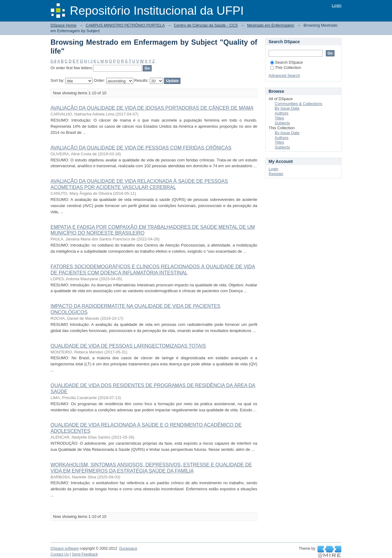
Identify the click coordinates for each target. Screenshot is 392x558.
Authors (282, 113)
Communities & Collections (298, 104)
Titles (279, 118)
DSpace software (65, 549)
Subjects (282, 123)
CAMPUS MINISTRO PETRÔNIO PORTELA (125, 25)
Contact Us (60, 554)
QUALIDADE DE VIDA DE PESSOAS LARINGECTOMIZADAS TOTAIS (128, 346)
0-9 (53, 61)
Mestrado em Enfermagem (271, 25)
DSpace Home (64, 25)
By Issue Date (287, 108)
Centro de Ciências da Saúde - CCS (206, 25)
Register (276, 174)
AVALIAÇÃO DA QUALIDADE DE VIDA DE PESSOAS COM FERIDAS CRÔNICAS (141, 148)
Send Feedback (85, 554)
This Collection (286, 68)
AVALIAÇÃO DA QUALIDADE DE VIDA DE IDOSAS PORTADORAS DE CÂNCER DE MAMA (152, 108)
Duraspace (128, 549)
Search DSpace (286, 62)
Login (337, 5)
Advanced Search (284, 75)
